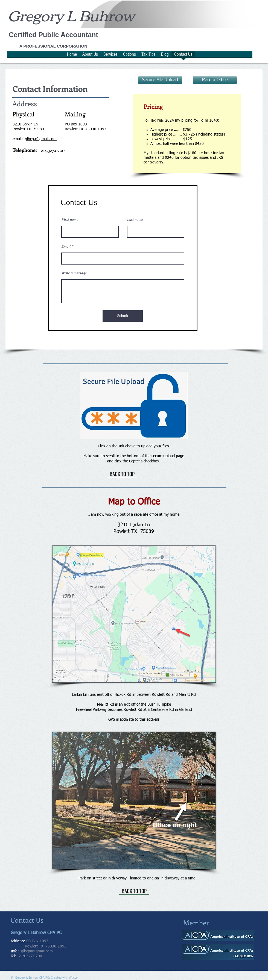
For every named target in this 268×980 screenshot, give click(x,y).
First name (70, 220)
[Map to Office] (215, 80)
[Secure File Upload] (160, 80)
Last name (135, 220)
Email (66, 247)
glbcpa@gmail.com (37, 951)
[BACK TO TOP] (122, 474)
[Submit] (123, 316)
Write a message (74, 273)
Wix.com (75, 978)
